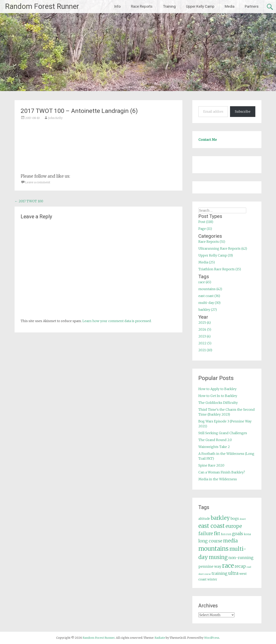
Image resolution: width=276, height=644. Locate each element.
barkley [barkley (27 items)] (220, 518)
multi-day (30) (209, 303)
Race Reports (142, 6)
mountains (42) (210, 289)
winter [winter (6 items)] (212, 579)
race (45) (205, 282)
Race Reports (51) (212, 242)
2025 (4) (205, 323)
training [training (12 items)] (219, 573)
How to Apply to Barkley (217, 389)
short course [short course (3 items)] (205, 574)
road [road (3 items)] (249, 567)
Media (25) (207, 262)
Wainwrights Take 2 (214, 447)
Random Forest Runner (42, 6)
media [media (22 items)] (230, 541)
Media (230, 6)
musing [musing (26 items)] (218, 557)
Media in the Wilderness (218, 479)
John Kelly (55, 118)
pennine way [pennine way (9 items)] (210, 567)
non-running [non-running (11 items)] (241, 558)
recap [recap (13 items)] (240, 566)
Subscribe (243, 111)
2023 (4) (204, 336)
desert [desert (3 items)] (243, 519)
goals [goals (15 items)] (237, 534)
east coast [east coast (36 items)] (212, 526)
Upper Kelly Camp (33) (216, 255)
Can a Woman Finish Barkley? (222, 472)
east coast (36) (209, 296)
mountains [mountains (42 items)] (213, 549)
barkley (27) (208, 310)
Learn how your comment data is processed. (117, 321)
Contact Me (208, 140)
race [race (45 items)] (228, 566)
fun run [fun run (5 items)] (226, 534)
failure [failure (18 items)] (206, 534)
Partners (252, 6)
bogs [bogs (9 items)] (235, 519)
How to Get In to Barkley (218, 396)
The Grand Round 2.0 (215, 440)
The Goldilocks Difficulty (218, 403)
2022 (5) (205, 343)
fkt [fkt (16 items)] (217, 534)
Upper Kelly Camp (200, 6)
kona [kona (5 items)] (247, 534)
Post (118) (206, 222)
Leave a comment (38, 182)
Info (117, 6)
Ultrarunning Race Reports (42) (223, 248)
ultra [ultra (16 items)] (233, 573)
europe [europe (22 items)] (234, 526)
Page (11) (205, 229)
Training (169, 6)
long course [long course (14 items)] (210, 541)
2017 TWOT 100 (29, 201)
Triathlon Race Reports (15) (220, 269)
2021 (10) (205, 350)
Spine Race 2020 (211, 465)
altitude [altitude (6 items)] (204, 519)
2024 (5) (205, 329)
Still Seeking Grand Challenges (223, 433)
